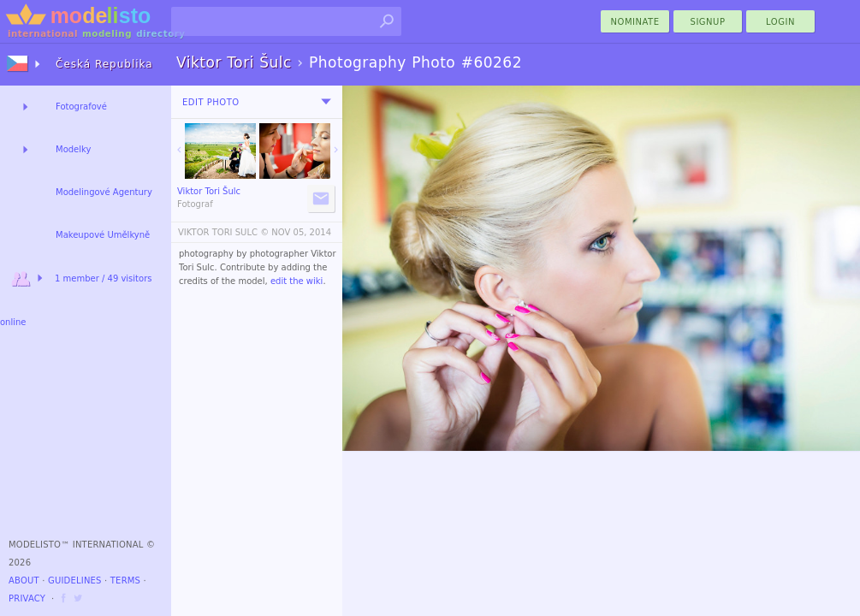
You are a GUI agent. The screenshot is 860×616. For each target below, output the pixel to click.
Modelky (73, 149)
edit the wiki (297, 281)
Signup (708, 22)
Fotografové (81, 107)
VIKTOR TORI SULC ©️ (223, 232)
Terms (125, 580)
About (24, 580)
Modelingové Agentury (104, 192)
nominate (635, 22)
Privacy (27, 598)
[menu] (326, 102)
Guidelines (75, 580)
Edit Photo (211, 102)
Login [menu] (780, 22)
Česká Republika (104, 64)
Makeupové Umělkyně (103, 235)
